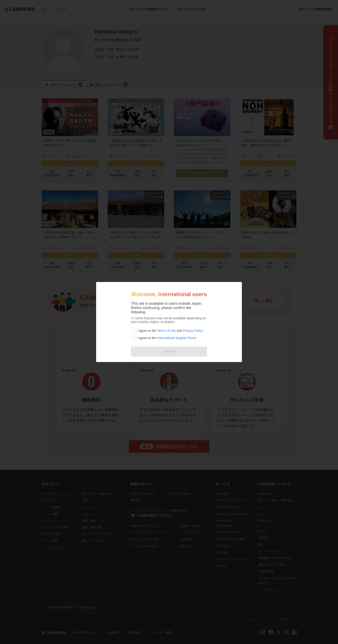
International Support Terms (177, 338)
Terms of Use (166, 331)
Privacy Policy (193, 331)
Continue (169, 351)
